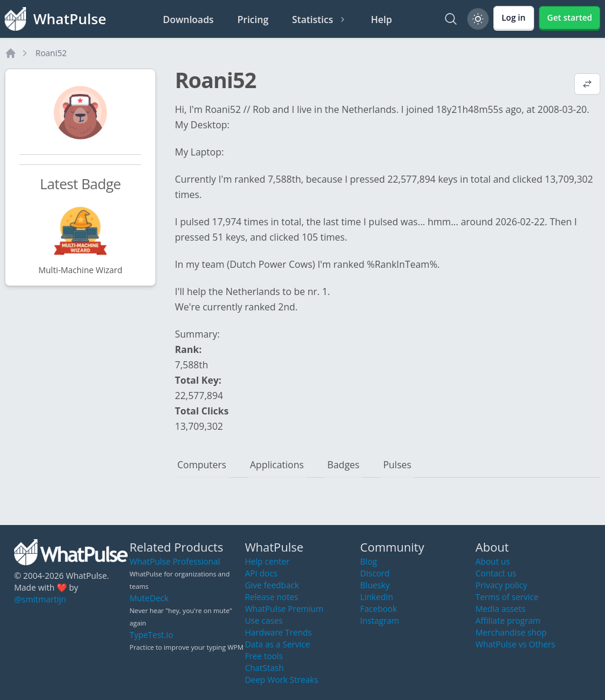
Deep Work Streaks (281, 680)
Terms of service (507, 597)
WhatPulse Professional (175, 561)
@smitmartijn (40, 599)
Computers (202, 465)
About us (493, 561)
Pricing (253, 20)
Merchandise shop (511, 632)
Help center (267, 561)
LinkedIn (377, 597)
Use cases (264, 620)
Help (382, 20)
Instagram (380, 620)
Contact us (496, 573)
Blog (369, 561)
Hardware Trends (278, 632)
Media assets (501, 609)
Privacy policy (502, 585)
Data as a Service (277, 644)
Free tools (264, 656)
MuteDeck (149, 598)
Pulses (397, 465)
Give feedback (272, 585)
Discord (375, 573)
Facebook (379, 609)
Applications (277, 465)
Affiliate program (508, 620)
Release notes (271, 597)
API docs (261, 573)
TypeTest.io (151, 635)
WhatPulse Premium (284, 609)
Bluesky (375, 585)
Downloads (188, 20)
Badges (343, 465)
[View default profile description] (587, 85)
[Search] (451, 19)
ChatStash (264, 668)
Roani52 (51, 53)
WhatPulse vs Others (515, 644)
